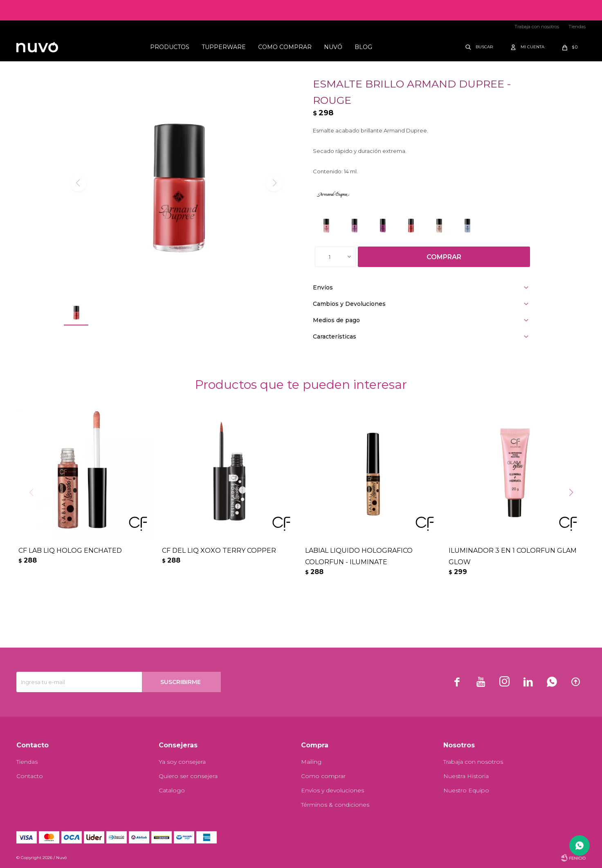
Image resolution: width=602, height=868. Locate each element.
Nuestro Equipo (466, 790)
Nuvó (333, 47)
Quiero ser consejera (188, 776)
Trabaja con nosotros (537, 27)
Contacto (30, 776)
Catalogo (172, 790)
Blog (363, 47)
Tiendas (577, 27)
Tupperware (224, 47)
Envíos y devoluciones (332, 790)
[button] (574, 509)
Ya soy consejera (182, 762)
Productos (170, 47)
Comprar (444, 257)
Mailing (311, 762)
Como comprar (285, 47)
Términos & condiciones (335, 805)
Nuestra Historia (466, 776)
